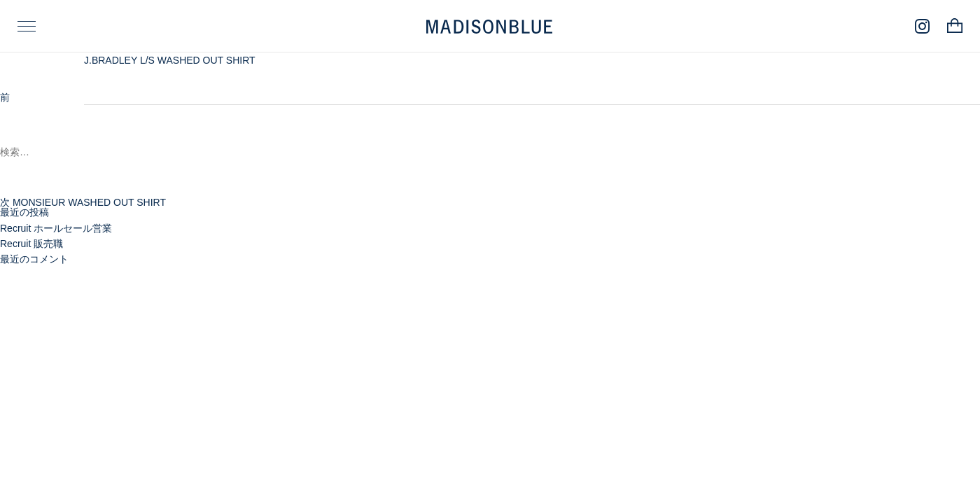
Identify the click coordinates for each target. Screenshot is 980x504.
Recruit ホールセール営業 (56, 228)
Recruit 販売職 (31, 244)
